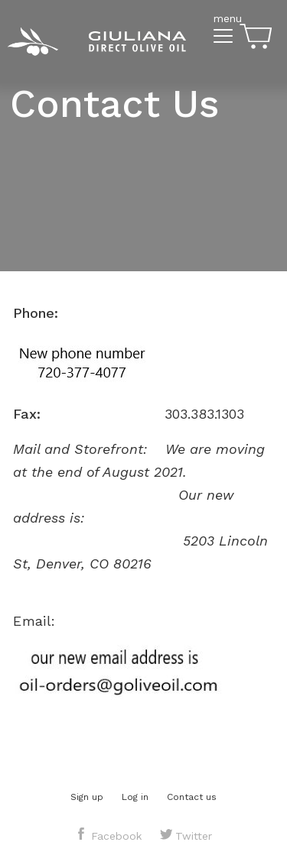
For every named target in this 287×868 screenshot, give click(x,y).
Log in (135, 797)
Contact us (192, 797)
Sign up (87, 797)
